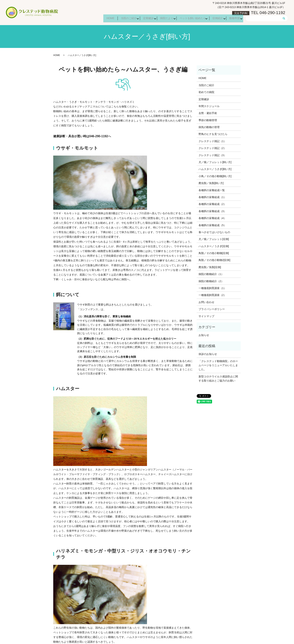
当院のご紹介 (121, 19)
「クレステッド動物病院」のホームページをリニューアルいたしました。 (218, 365)
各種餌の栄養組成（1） (212, 197)
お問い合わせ (206, 302)
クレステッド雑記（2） (212, 148)
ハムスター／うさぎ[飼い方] (215, 169)
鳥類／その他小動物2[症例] (214, 260)
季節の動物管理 (208, 120)
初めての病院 (206, 92)
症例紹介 (216, 19)
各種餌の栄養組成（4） (212, 218)
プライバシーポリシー (212, 309)
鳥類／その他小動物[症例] (214, 253)
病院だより (162, 19)
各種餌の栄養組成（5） (212, 225)
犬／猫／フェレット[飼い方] (215, 162)
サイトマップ (206, 316)
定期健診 (142, 19)
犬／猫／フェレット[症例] (214, 239)
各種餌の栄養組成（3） (212, 211)
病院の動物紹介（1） (211, 274)
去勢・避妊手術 (208, 113)
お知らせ (204, 335)
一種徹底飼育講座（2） (212, 295)
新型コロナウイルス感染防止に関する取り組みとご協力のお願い (218, 379)
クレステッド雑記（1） (212, 141)
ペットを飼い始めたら (189, 19)
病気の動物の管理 (209, 127)
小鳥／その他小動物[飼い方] (215, 176)
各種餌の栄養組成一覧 (212, 190)
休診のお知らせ (208, 354)
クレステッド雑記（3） (212, 155)
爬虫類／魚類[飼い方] (211, 183)
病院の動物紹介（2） (211, 281)
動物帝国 (234, 19)
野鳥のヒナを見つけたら (213, 134)
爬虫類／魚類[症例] (210, 267)
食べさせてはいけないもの (214, 232)
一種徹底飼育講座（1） (212, 288)
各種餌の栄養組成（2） (212, 204)
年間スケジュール (209, 106)
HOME (101, 19)
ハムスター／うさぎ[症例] (214, 246)
